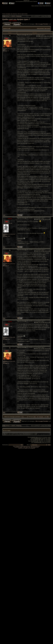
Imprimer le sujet (7, 28)
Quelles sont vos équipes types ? (16, 19)
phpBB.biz (33, 448)
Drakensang (19, 16)
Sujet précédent (40, 28)
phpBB (21, 447)
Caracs (19, 240)
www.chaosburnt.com (25, 446)
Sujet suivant (47, 28)
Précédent (46, 24)
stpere (10, 21)
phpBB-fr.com (27, 448)
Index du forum (6, 16)
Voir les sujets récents (23, 14)
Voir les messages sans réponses (10, 14)
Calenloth (15, 21)
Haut (4, 215)
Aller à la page (39, 24)
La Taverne (13, 16)
